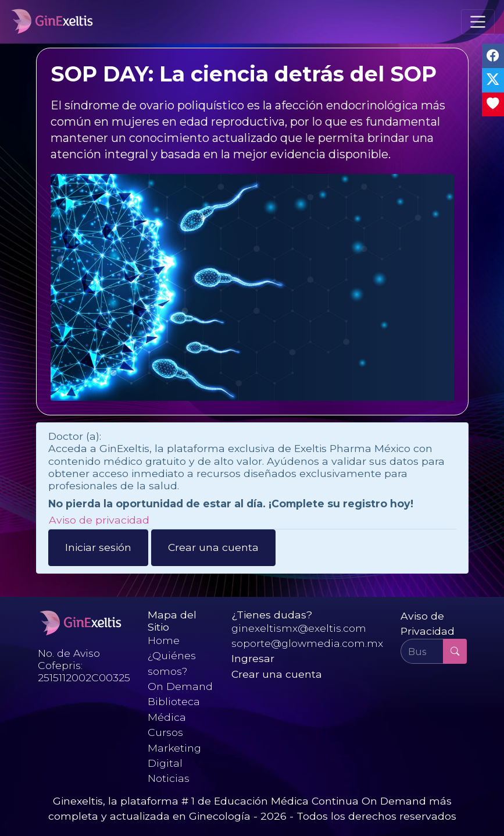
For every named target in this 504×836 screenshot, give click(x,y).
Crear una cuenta (213, 547)
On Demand (180, 686)
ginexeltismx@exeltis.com (299, 628)
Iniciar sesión (98, 547)
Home (164, 640)
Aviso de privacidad (99, 520)
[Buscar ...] (422, 651)
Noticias (169, 778)
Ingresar (253, 658)
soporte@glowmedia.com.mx (307, 643)
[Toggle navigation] (478, 22)
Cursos (165, 732)
